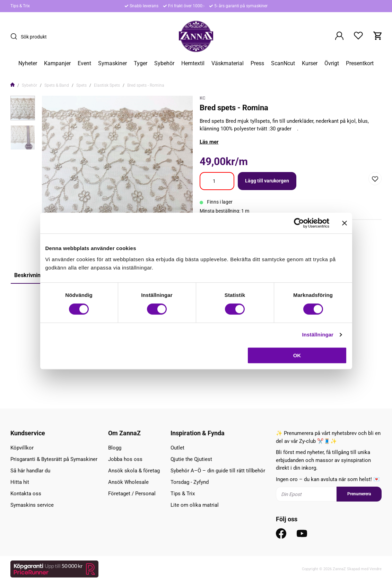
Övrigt (332, 63)
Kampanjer (57, 63)
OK (297, 355)
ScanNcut (283, 63)
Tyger (141, 63)
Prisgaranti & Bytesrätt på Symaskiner (54, 459)
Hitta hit (20, 482)
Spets (81, 85)
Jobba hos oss (125, 459)
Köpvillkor (22, 448)
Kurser (310, 63)
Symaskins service (32, 505)
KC (203, 98)
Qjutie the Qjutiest (191, 459)
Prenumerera (359, 494)
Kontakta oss (26, 494)
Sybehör (164, 63)
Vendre (376, 569)
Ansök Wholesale (128, 482)
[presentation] (23, 108)
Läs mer (209, 142)
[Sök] (16, 36)
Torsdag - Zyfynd (190, 482)
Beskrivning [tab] (29, 275)
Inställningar (318, 335)
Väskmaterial (228, 63)
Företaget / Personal (132, 494)
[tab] (23, 108)
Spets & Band (57, 85)
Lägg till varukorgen (267, 181)
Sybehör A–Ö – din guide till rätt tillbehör (218, 471)
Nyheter (28, 63)
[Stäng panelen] (345, 223)
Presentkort (360, 63)
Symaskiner (112, 63)
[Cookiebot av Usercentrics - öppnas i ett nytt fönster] (299, 223)
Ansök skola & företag (134, 471)
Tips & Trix (20, 6)
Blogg (115, 448)
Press (257, 63)
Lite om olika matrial (195, 505)
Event (84, 63)
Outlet (177, 448)
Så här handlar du (30, 471)
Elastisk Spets (107, 85)
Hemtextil (193, 63)
